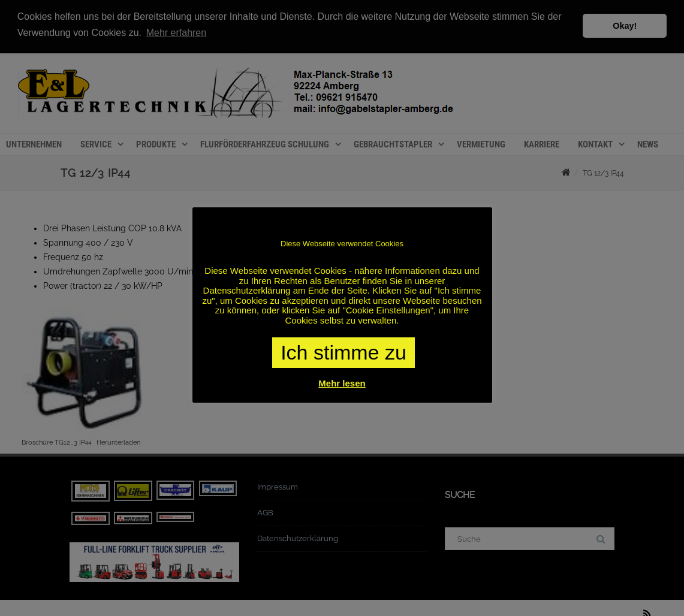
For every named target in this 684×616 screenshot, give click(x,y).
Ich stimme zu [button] (343, 352)
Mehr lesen (342, 383)
